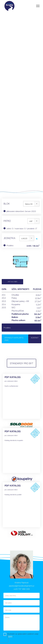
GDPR (10, 636)
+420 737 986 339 (21, 589)
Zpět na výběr (12, 282)
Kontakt (35, 338)
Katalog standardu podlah (13, 494)
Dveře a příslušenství (11, 386)
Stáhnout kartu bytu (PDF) (14, 339)
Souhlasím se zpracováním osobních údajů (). (23, 635)
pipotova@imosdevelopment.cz (22, 586)
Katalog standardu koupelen (14, 440)
